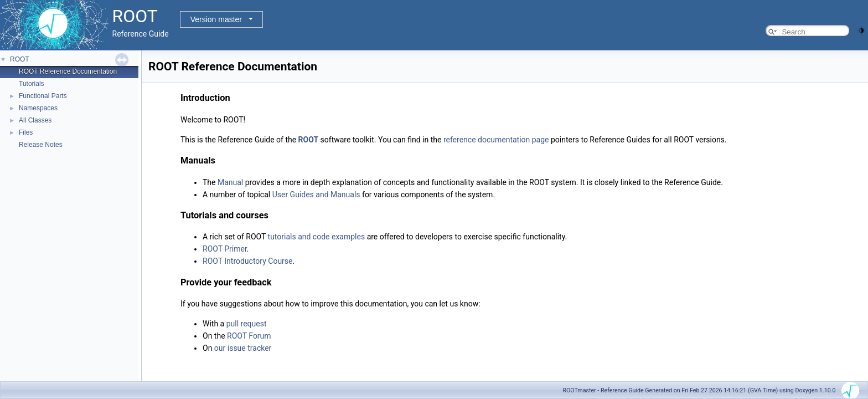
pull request (247, 324)
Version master (216, 19)
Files (26, 132)
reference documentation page (496, 140)
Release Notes (41, 145)
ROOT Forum (249, 336)
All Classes (35, 120)
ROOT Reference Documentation (68, 71)
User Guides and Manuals (316, 195)
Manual (230, 182)
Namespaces (38, 108)
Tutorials (32, 84)
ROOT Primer (225, 249)
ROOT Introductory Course (248, 261)
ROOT (20, 59)
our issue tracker (243, 348)
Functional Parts (43, 96)
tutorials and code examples (317, 237)
